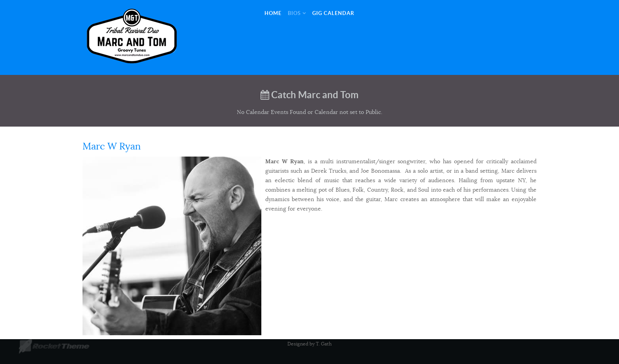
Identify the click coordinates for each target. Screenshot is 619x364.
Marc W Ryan (112, 146)
